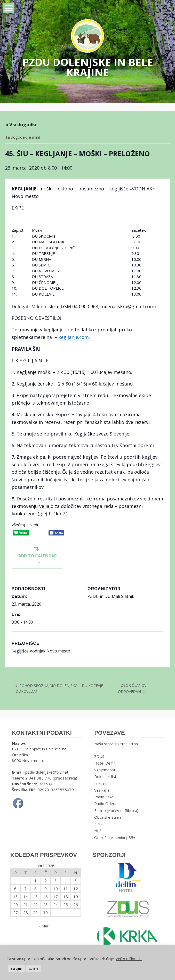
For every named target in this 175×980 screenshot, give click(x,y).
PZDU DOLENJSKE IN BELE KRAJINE (88, 67)
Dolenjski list (105, 776)
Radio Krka (104, 797)
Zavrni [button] (34, 969)
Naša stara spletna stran (116, 744)
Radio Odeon (106, 803)
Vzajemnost (105, 770)
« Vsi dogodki (21, 124)
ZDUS (99, 756)
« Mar (43, 926)
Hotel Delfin (105, 763)
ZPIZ (98, 824)
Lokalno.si (103, 783)
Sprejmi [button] (16, 969)
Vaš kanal (102, 790)
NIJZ (98, 831)
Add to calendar (38, 556)
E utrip (100, 810)
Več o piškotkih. (129, 959)
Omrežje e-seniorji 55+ (115, 837)
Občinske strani (108, 817)
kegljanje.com (74, 337)
